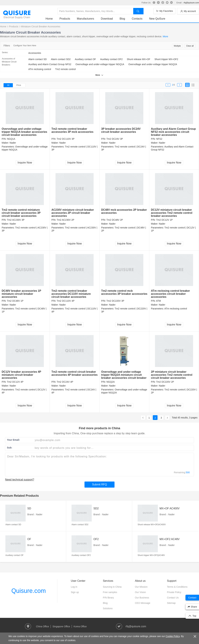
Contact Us (173, 598)
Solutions (108, 608)
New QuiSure (157, 19)
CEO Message (143, 603)
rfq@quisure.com (191, 3)
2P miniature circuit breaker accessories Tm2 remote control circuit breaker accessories (172, 375)
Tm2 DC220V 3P (115, 301)
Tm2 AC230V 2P (65, 220)
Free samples (110, 592)
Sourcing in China (112, 587)
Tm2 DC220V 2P (165, 382)
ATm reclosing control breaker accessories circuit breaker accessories (170, 294)
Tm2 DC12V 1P (164, 220)
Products (65, 19)
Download (107, 19)
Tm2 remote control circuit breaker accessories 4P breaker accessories (75, 373)
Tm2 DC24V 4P (65, 382)
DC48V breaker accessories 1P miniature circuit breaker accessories (21, 294)
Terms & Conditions (177, 587)
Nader (13, 143)
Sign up (75, 592)
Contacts (137, 19)
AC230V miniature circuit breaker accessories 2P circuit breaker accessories (73, 213)
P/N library (108, 598)
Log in (74, 587)
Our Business (142, 598)
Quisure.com (29, 591)
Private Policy (174, 592)
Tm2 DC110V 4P (66, 301)
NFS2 (159, 139)
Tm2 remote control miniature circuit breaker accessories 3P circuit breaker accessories (21, 213)
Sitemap (171, 603)
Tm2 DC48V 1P (15, 301)
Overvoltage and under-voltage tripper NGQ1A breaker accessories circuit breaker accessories (24, 132)
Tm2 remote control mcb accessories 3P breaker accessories (124, 292)
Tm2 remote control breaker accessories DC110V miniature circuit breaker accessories (71, 294)
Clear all (190, 46)
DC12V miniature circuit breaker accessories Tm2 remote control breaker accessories (172, 213)
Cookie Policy (173, 636)
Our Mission (141, 587)
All (8, 85)
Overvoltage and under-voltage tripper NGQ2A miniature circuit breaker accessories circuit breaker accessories (124, 376)
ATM (158, 301)
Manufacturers (86, 19)
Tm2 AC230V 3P (16, 220)
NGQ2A (111, 382)
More (165, 36)
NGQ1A (11, 139)
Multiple (177, 46)
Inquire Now (25, 163)
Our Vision (140, 592)
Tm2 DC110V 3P (66, 139)
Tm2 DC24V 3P (115, 139)
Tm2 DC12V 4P (15, 382)
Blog (122, 19)
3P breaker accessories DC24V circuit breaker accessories (121, 130)
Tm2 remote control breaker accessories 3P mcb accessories (72, 130)
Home (49, 19)
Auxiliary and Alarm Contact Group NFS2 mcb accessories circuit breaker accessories (173, 132)
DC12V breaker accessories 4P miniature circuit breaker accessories (21, 375)
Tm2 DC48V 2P (115, 220)
